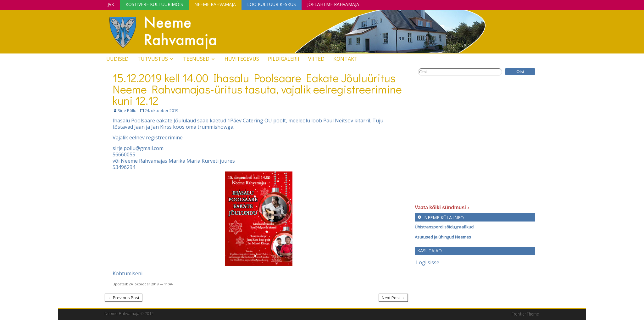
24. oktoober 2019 (161, 110)
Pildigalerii (284, 59)
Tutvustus (153, 59)
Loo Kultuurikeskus (272, 4)
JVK (111, 4)
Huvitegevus (242, 59)
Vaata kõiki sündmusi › (442, 208)
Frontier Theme (525, 314)
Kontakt (345, 59)
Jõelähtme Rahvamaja (333, 4)
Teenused (196, 59)
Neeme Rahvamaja (215, 4)
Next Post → (393, 298)
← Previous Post (124, 298)
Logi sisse (428, 262)
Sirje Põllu (127, 110)
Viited (316, 59)
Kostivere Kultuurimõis (154, 4)
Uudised (117, 59)
